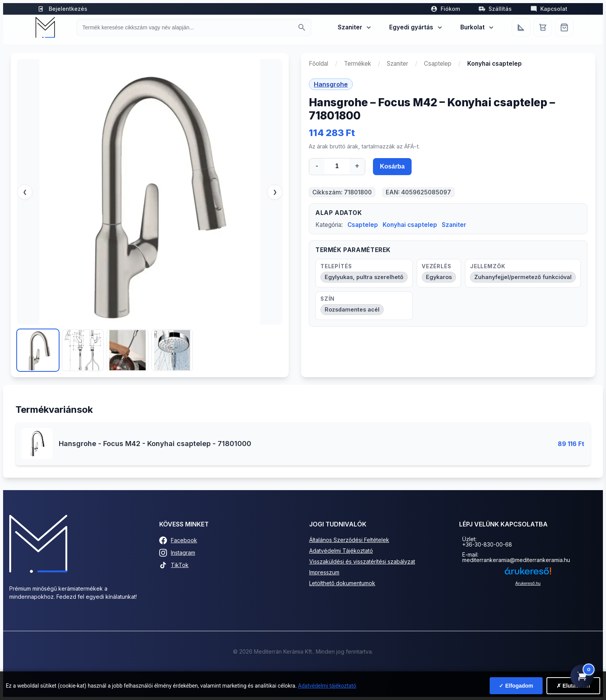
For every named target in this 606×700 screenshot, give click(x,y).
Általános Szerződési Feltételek (349, 540)
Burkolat (477, 27)
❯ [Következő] (275, 192)
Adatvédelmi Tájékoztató (341, 551)
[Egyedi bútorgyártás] (521, 27)
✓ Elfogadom (516, 686)
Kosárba (392, 166)
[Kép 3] (128, 350)
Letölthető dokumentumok (342, 583)
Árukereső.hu (528, 583)
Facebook (178, 540)
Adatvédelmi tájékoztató (327, 686)
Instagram (177, 553)
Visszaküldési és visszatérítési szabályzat (362, 561)
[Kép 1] (38, 350)
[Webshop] (564, 27)
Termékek (357, 64)
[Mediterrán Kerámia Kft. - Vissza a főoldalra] (45, 27)
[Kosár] (543, 27)
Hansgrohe (331, 84)
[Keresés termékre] (187, 27)
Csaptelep (438, 64)
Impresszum (324, 572)
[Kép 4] (172, 350)
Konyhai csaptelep (410, 225)
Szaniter (355, 27)
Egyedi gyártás (416, 27)
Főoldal (318, 64)
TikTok (174, 565)
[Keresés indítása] (302, 27)
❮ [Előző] (25, 192)
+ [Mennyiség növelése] (357, 166)
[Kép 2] (83, 350)
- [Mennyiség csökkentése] (317, 166)
